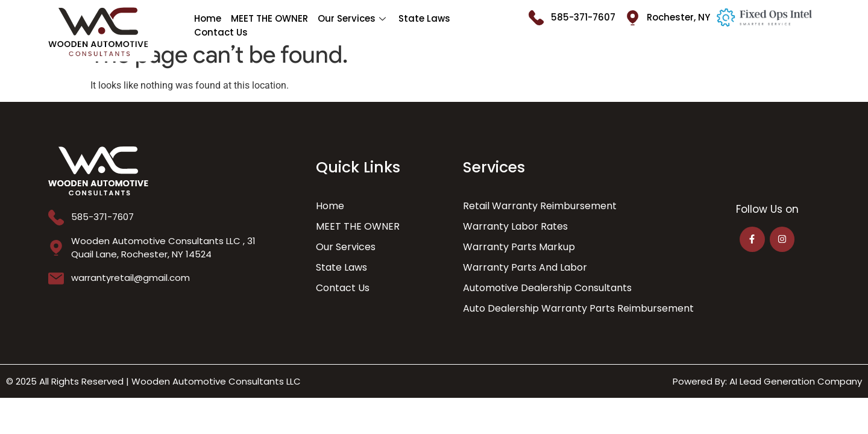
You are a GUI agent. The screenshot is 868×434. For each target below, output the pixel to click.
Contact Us (221, 32)
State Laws (424, 18)
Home (208, 18)
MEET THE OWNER (269, 18)
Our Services (353, 18)
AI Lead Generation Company (796, 381)
